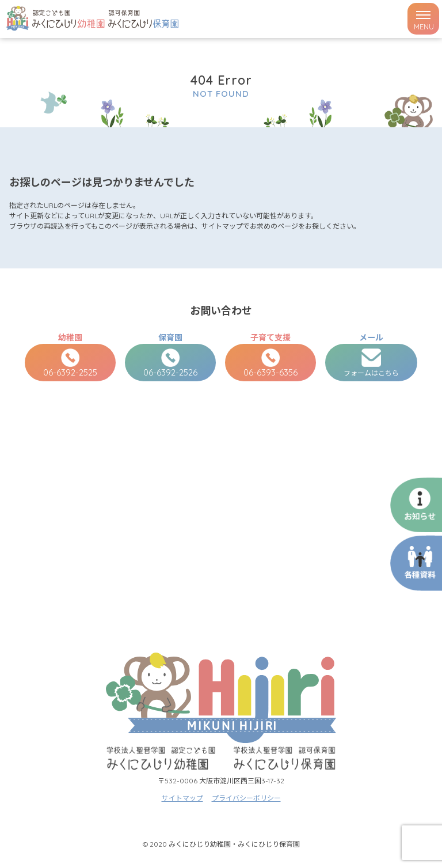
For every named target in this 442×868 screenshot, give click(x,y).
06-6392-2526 (170, 363)
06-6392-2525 (70, 363)
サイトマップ (182, 798)
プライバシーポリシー (246, 798)
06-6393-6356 (270, 363)
